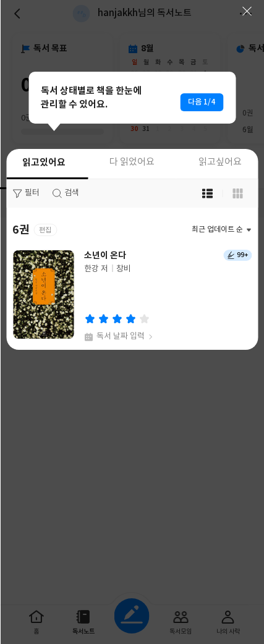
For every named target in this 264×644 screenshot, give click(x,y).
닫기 (247, 11)
